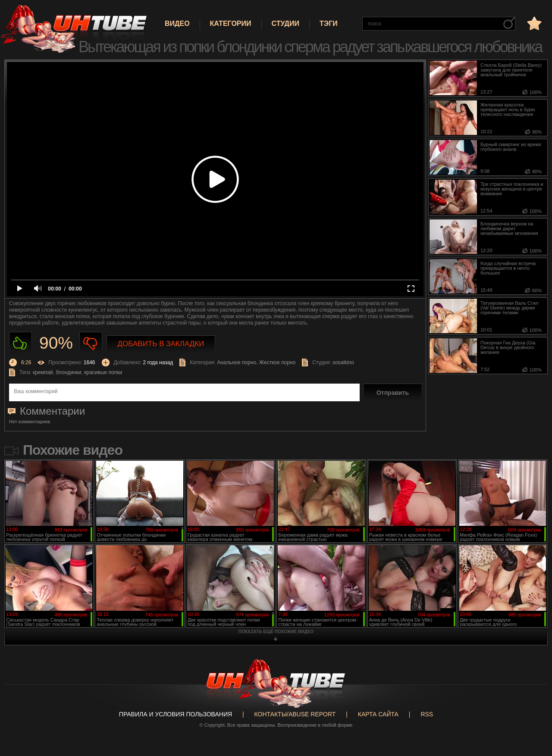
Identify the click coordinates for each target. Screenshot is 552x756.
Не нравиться (91, 343)
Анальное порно (237, 362)
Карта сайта (378, 714)
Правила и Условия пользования (176, 714)
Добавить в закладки (161, 344)
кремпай (43, 372)
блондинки (68, 372)
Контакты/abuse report (295, 714)
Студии (285, 23)
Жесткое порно (277, 362)
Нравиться (20, 343)
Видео (177, 23)
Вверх (533, 712)
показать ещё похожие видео (276, 632)
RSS (427, 714)
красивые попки (103, 372)
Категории (231, 23)
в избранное (533, 23)
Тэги (329, 23)
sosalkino (343, 362)
